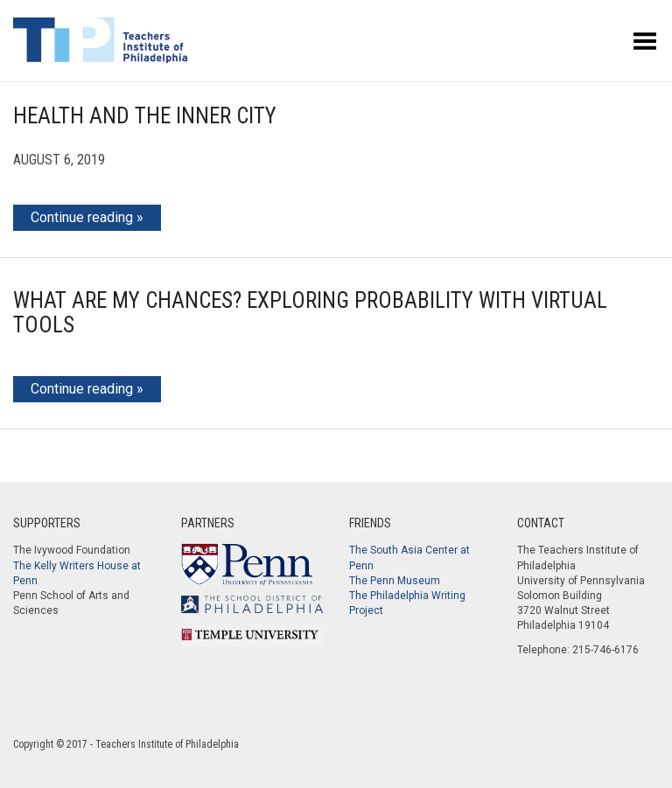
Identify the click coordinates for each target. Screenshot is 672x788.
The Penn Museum (395, 581)
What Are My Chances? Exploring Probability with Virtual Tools (310, 313)
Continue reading (82, 217)
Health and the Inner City (145, 116)
